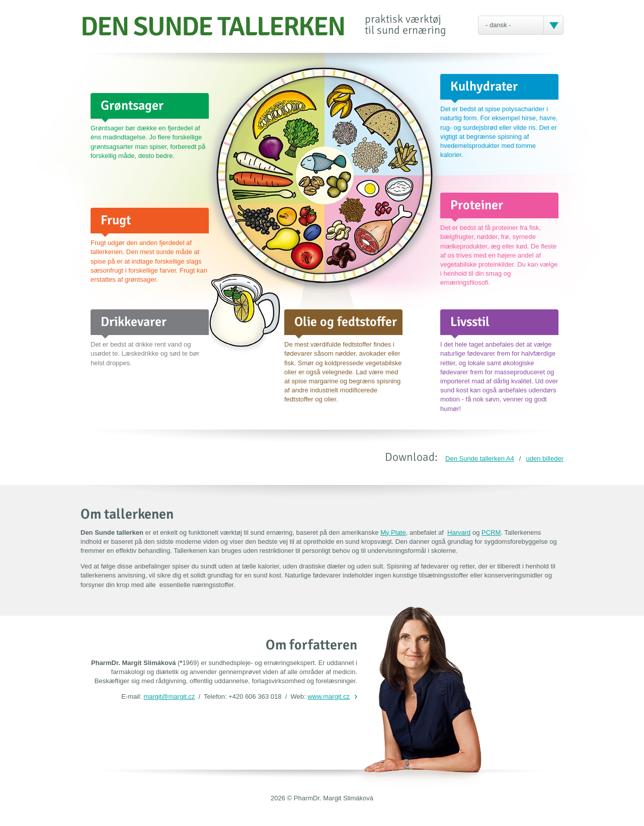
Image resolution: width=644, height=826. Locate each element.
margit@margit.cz (169, 696)
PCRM (491, 532)
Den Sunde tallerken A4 (480, 459)
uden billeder (545, 459)
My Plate (393, 532)
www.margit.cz (329, 696)
